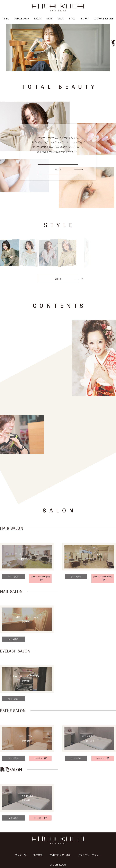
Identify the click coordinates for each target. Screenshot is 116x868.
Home (6, 19)
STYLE (72, 19)
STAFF (61, 19)
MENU (49, 19)
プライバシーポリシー (89, 855)
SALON (38, 19)
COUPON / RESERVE (103, 19)
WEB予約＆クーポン (60, 855)
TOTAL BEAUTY (22, 19)
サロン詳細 (13, 599)
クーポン (40, 778)
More (58, 169)
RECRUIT (84, 19)
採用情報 (38, 855)
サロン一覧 (21, 855)
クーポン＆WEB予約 (40, 600)
